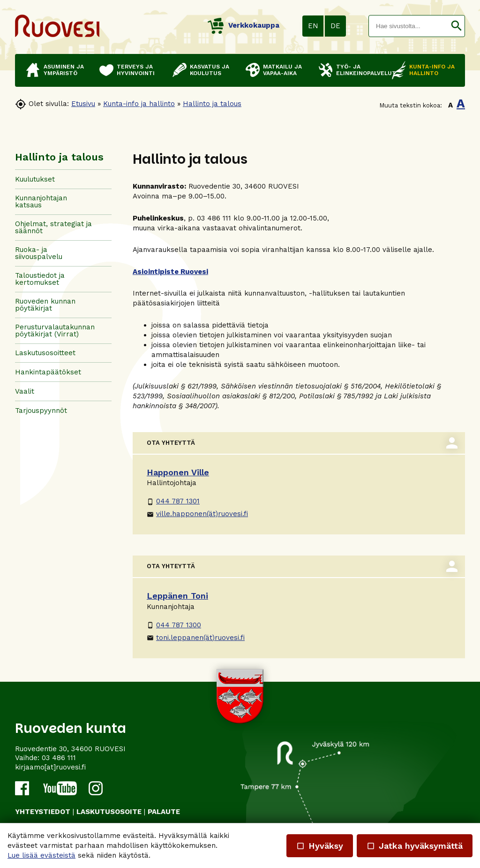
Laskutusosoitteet (45, 353)
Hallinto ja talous (212, 104)
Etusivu (83, 104)
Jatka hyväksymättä (415, 846)
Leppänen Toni (177, 596)
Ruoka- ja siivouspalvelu (39, 253)
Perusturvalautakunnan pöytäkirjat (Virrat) (55, 331)
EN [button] (313, 26)
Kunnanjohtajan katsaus (41, 202)
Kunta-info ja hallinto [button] (432, 70)
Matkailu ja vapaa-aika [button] (282, 70)
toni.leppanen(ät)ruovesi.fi (196, 638)
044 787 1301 (173, 501)
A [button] (450, 105)
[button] (456, 26)
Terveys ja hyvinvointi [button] (136, 70)
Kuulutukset (35, 179)
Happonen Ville (178, 472)
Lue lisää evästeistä (41, 855)
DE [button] (335, 26)
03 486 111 (59, 758)
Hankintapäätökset (48, 372)
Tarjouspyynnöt (41, 411)
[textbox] (409, 26)
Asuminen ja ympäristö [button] (64, 70)
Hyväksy (320, 846)
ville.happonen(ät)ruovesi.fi (197, 514)
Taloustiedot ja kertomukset (40, 279)
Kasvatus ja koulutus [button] (210, 70)
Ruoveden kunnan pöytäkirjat (45, 305)
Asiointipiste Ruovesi (170, 272)
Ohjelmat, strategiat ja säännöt (53, 227)
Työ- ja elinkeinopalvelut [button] (359, 70)
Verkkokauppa (244, 25)
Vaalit (25, 391)
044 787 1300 (174, 625)
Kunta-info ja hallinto (139, 104)
